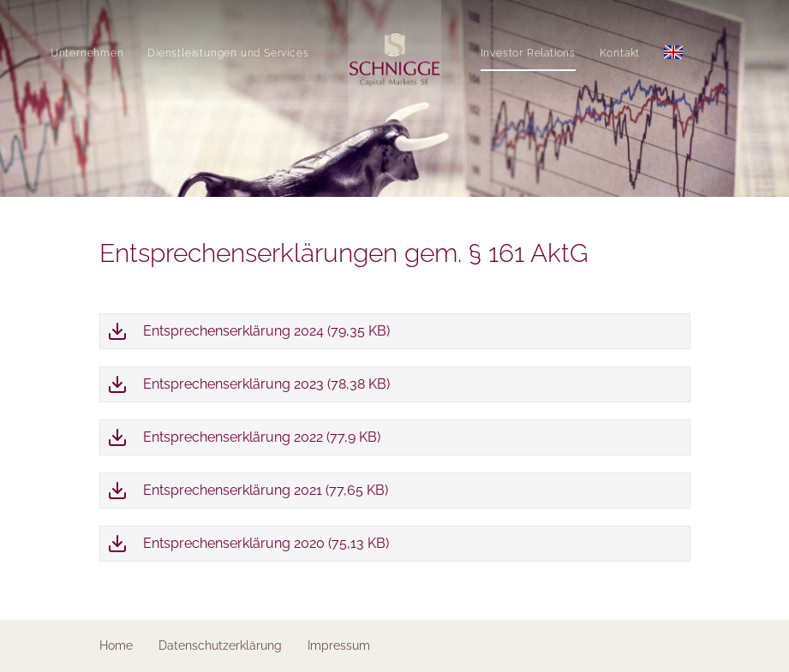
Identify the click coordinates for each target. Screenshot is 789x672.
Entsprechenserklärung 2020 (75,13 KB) (266, 543)
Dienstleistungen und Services (209, 53)
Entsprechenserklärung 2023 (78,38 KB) (266, 384)
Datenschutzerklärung (220, 645)
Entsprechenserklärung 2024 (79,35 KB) (266, 331)
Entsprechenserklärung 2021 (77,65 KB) (266, 490)
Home (116, 645)
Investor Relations (547, 53)
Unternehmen (69, 53)
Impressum (339, 645)
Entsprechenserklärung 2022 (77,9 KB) (262, 437)
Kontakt (639, 53)
